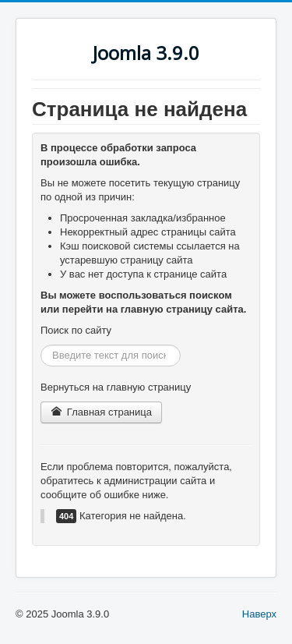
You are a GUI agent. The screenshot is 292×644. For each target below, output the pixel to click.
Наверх (259, 614)
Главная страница (101, 412)
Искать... (41, 345)
